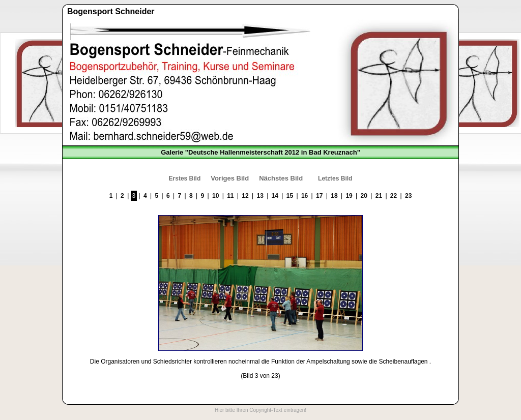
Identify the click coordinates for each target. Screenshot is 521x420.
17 (319, 196)
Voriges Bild (230, 178)
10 (215, 196)
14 (275, 196)
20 (364, 196)
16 (305, 196)
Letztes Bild (335, 178)
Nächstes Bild (281, 178)
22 (394, 196)
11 (230, 196)
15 (290, 196)
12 (245, 196)
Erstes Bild (185, 178)
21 (379, 196)
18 (334, 196)
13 (260, 196)
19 (349, 196)
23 (408, 196)
